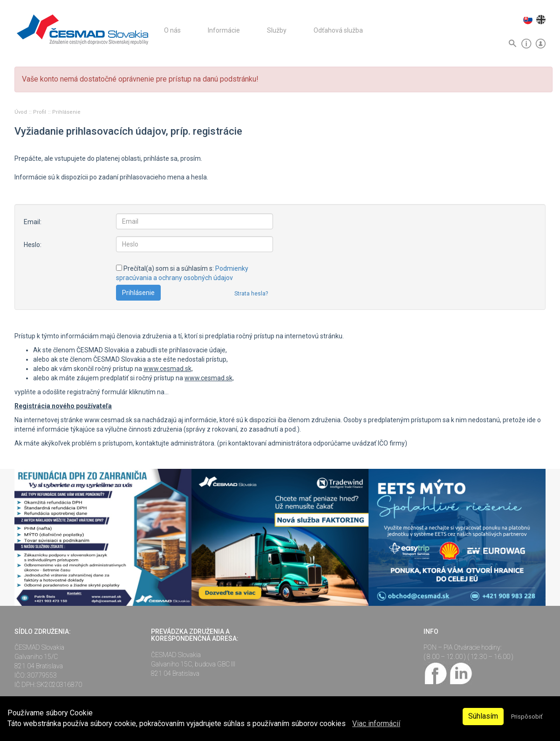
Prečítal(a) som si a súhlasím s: (182, 273)
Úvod (21, 112)
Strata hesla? (251, 294)
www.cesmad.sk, (168, 369)
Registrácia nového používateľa (63, 406)
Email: (33, 222)
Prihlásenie (66, 112)
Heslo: (33, 245)
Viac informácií (376, 724)
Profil (40, 112)
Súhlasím (483, 716)
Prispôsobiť (527, 717)
